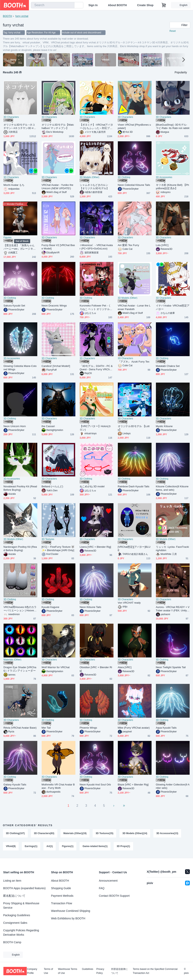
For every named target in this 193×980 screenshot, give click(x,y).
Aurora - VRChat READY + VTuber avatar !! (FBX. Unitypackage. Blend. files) (173, 609)
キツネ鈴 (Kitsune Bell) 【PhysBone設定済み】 (172, 187)
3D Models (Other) (90, 177)
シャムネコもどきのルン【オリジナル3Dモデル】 (94, 187)
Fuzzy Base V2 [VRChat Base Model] (58, 247)
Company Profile (32, 971)
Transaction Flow (61, 903)
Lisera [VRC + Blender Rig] (96, 547)
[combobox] (53, 5)
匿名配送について (14, 896)
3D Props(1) (123, 846)
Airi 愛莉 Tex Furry (129, 245)
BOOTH (8, 16)
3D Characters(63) (44, 833)
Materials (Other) (12, 660)
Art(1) (50, 846)
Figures (8, 237)
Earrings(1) (31, 846)
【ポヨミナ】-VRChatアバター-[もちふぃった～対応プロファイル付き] (96, 126)
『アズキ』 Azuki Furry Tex (134, 362)
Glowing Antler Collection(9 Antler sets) (173, 786)
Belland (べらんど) (52, 486)
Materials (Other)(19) (75, 833)
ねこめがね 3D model (92, 486)
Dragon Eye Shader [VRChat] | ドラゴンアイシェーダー (20, 669)
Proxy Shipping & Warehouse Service (21, 905)
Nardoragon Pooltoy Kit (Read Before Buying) (20, 549)
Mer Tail (46, 728)
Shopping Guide (61, 888)
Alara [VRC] (125, 667)
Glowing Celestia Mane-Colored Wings (20, 368)
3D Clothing (124, 177)
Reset (173, 31)
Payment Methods (62, 896)
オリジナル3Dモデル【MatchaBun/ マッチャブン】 (58, 126)
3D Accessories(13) (167, 833)
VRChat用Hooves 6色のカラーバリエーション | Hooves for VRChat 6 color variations (20, 609)
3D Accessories (164, 177)
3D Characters (11, 117)
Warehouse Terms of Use (68, 971)
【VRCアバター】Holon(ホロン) (95, 428)
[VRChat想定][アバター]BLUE (134, 549)
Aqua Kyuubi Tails (166, 728)
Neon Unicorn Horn (15, 426)
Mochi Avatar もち (14, 185)
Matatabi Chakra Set (168, 366)
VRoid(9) (11, 846)
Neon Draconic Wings (54, 306)
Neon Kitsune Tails (91, 607)
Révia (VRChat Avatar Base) (20, 728)
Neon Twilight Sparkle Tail (171, 667)
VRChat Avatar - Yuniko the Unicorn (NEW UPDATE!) (58, 187)
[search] (70, 5)
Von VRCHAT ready (129, 603)
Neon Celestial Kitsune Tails (134, 185)
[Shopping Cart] (164, 5)
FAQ (102, 888)
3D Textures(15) (104, 833)
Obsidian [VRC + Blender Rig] (96, 669)
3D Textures (48, 539)
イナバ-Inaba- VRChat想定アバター (173, 307)
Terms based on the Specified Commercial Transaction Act (155, 971)
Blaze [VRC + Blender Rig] (133, 785)
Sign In (93, 5)
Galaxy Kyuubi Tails (15, 785)
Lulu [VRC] (162, 245)
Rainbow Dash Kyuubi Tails (134, 486)
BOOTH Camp (12, 942)
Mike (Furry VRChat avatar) (134, 728)
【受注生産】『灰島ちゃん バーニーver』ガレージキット (20, 247)
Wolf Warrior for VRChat (56, 667)
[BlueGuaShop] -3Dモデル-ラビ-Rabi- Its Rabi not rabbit (173, 126)
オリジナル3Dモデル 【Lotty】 (134, 428)
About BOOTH (117, 5)
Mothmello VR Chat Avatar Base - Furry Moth (58, 786)
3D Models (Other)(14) (135, 833)
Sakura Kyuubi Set (14, 306)
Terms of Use (48, 971)
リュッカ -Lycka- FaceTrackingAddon (172, 549)
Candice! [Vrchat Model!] (56, 366)
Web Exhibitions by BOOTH (68, 918)
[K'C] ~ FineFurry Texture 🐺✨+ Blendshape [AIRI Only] (58, 549)
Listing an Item (12, 881)
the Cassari (48, 426)
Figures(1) (68, 846)
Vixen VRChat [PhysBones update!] (134, 126)
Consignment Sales (15, 923)
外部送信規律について (119, 971)
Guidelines (88, 969)
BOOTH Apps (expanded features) (24, 888)
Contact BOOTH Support (114, 896)
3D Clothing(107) (15, 833)
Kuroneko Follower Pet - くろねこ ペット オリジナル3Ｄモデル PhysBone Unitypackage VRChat (96, 307)
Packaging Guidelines (17, 915)
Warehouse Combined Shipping (71, 911)
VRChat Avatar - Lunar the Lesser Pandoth (134, 307)
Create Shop (145, 5)
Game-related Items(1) (95, 846)
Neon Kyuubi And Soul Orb (95, 785)
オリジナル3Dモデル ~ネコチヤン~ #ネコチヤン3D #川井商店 (20, 126)
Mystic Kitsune (164, 426)
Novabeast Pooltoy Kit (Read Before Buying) (20, 488)
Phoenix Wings (88, 728)
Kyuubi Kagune (50, 607)
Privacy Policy (100, 971)
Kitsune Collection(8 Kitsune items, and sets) (172, 488)
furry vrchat (22, 16)
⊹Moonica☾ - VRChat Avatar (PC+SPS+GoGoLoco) (96, 247)
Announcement (108, 881)
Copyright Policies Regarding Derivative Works (21, 933)
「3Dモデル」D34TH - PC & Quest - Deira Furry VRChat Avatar (96, 368)
